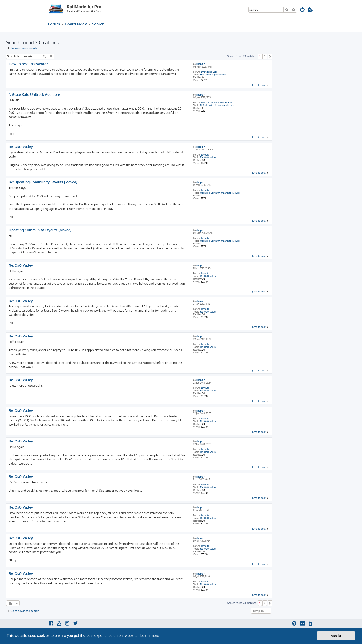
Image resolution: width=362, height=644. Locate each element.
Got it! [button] (336, 636)
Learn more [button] (150, 636)
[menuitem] (302, 10)
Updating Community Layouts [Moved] (220, 193)
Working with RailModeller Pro (218, 102)
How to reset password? (213, 75)
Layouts (205, 155)
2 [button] (265, 56)
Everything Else (209, 72)
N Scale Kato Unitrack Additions (217, 105)
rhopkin (201, 64)
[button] (270, 56)
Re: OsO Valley (208, 157)
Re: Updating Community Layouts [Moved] (43, 182)
